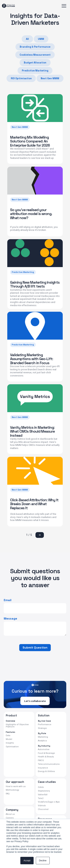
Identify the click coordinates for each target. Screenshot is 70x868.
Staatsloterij (43, 791)
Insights (10, 743)
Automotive (43, 750)
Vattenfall (42, 795)
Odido (41, 788)
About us (10, 815)
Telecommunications (48, 764)
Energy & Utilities (46, 772)
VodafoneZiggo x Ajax (49, 802)
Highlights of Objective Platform (17, 726)
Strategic (42, 728)
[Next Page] (40, 535)
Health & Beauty (45, 757)
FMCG (41, 761)
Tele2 (40, 799)
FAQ (8, 794)
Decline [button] (43, 861)
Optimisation (12, 747)
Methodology (12, 790)
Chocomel (43, 810)
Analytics (42, 741)
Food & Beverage (46, 753)
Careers (10, 818)
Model (9, 739)
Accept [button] (27, 861)
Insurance (43, 768)
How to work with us (15, 787)
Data (8, 736)
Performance (44, 725)
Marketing (43, 737)
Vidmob (42, 806)
